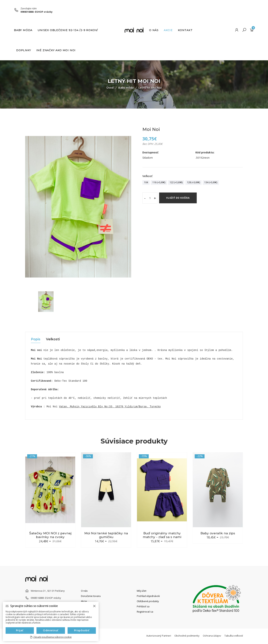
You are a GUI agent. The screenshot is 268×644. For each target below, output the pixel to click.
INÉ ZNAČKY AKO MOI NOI (56, 50)
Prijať (20, 630)
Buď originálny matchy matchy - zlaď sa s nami (162, 535)
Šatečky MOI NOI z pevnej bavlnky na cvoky (50, 535)
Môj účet (142, 591)
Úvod (110, 88)
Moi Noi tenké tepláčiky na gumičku (106, 535)
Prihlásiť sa (143, 606)
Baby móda (23, 30)
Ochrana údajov (212, 636)
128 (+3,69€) (193, 182)
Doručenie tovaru (91, 596)
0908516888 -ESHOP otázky (36, 12)
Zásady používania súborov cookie (52, 637)
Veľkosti (53, 339)
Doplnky (24, 50)
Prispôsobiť (82, 630)
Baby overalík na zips (218, 533)
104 (146, 182)
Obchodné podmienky (187, 636)
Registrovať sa (145, 611)
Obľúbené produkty (148, 601)
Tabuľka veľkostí (234, 636)
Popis (36, 339)
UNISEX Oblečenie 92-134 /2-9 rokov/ (68, 30)
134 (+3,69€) (211, 182)
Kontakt (185, 30)
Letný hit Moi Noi (150, 88)
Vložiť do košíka (178, 198)
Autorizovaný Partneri (159, 636)
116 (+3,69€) (159, 182)
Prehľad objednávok (148, 596)
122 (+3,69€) (176, 182)
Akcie (168, 30)
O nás (154, 30)
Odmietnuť (51, 630)
